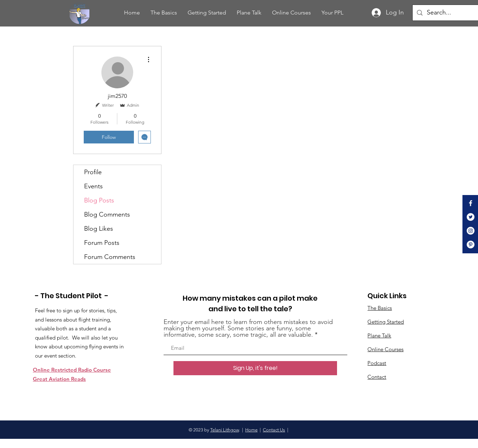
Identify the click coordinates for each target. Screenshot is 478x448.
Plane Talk (379, 335)
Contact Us (274, 430)
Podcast (377, 363)
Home (251, 430)
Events (93, 186)
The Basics (380, 308)
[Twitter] (471, 217)
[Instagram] (471, 231)
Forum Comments (110, 257)
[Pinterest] (471, 244)
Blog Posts (99, 200)
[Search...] (451, 13)
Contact (377, 377)
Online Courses (385, 349)
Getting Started (386, 322)
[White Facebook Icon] (471, 203)
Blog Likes (99, 229)
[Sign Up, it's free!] (255, 368)
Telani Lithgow (225, 430)
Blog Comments (107, 214)
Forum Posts (102, 243)
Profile (93, 172)
